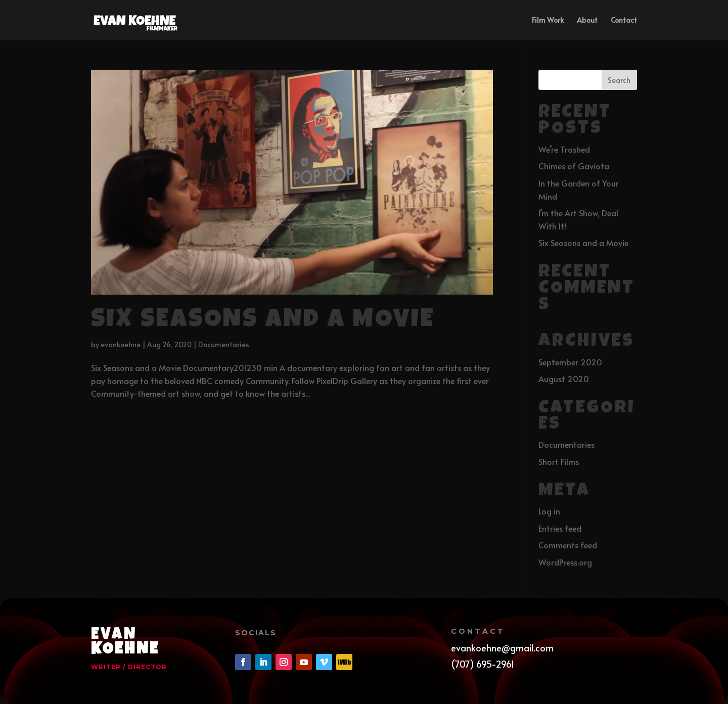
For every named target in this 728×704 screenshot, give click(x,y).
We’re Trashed (564, 149)
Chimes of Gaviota (574, 166)
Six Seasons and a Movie (263, 321)
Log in (549, 511)
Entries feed (560, 528)
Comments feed (568, 545)
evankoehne (121, 344)
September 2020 (570, 362)
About (587, 21)
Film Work (548, 21)
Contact (624, 21)
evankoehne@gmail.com (502, 648)
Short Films (559, 461)
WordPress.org (565, 562)
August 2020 (564, 379)
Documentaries (224, 344)
